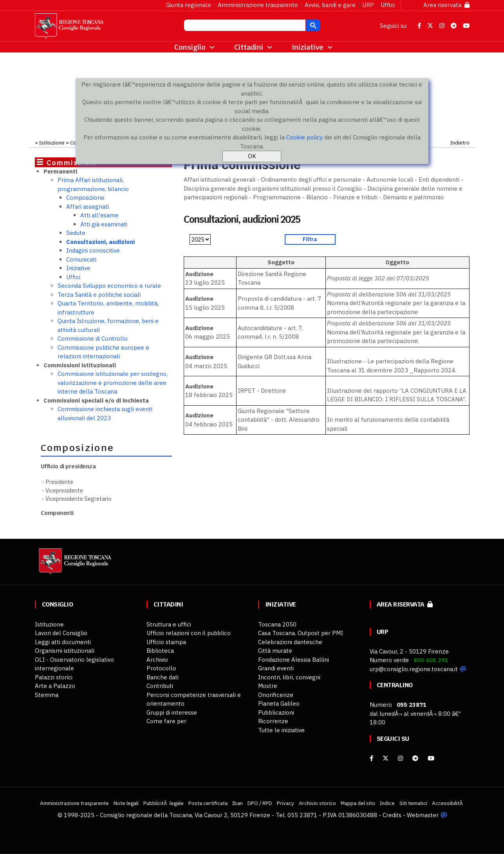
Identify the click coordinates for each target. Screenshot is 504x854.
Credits (392, 815)
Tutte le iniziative (281, 730)
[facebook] (371, 758)
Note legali (126, 803)
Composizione (85, 198)
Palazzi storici (54, 677)
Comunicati (81, 259)
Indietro (460, 143)
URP (368, 5)
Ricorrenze (273, 721)
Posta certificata (208, 803)
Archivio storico (317, 803)
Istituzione (52, 143)
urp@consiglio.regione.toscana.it (414, 669)
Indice (387, 803)
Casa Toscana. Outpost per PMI (301, 633)
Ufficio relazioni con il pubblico (189, 633)
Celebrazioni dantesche (290, 642)
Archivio (157, 660)
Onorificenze (276, 695)
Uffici (388, 5)
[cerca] (244, 26)
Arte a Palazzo (55, 686)
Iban (238, 803)
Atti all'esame (99, 215)
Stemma (47, 695)
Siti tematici (413, 803)
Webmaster (423, 815)
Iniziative (78, 268)
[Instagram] (400, 758)
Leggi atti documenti (63, 642)
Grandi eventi (276, 668)
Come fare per (166, 721)
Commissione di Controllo (93, 339)
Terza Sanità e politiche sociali (99, 295)
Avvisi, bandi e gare (330, 5)
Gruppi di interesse (172, 712)
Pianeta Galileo (279, 703)
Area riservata (446, 5)
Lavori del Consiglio (61, 633)
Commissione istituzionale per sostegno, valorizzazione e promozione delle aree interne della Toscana (113, 383)
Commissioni (72, 163)
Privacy (285, 803)
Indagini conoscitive (93, 250)
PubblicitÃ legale (163, 803)
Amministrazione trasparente (258, 5)
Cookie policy (304, 137)
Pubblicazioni (276, 712)
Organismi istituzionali (65, 651)
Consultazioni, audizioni (100, 242)
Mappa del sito (358, 803)
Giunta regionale (189, 5)
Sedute (76, 233)
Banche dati (163, 677)
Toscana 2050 (277, 624)
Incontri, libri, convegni (289, 677)
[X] (386, 758)
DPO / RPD (260, 803)
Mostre (268, 686)
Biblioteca (160, 651)
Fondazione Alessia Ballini (294, 660)
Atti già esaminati (104, 224)
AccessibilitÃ (448, 803)
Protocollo (161, 668)
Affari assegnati (88, 207)
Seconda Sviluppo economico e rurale (109, 286)
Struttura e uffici (169, 624)
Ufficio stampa (166, 642)
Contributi (160, 686)
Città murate (275, 651)
